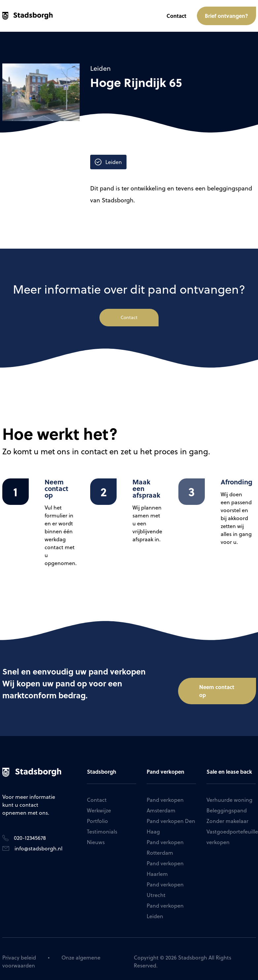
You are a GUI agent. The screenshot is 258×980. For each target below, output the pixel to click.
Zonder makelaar (227, 816)
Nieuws (96, 837)
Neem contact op (217, 681)
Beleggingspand (227, 805)
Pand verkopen (166, 766)
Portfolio (97, 816)
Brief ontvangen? (226, 16)
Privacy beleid (19, 952)
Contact (176, 16)
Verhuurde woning (229, 795)
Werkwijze (99, 805)
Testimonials (102, 826)
